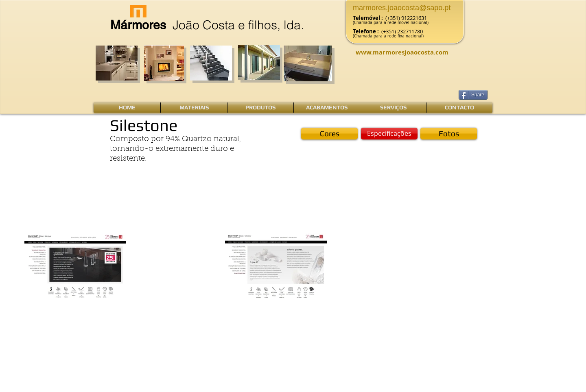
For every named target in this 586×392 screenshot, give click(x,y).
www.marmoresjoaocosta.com (402, 52)
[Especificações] (389, 134)
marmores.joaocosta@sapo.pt (402, 8)
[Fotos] (449, 134)
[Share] (473, 95)
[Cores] (329, 134)
